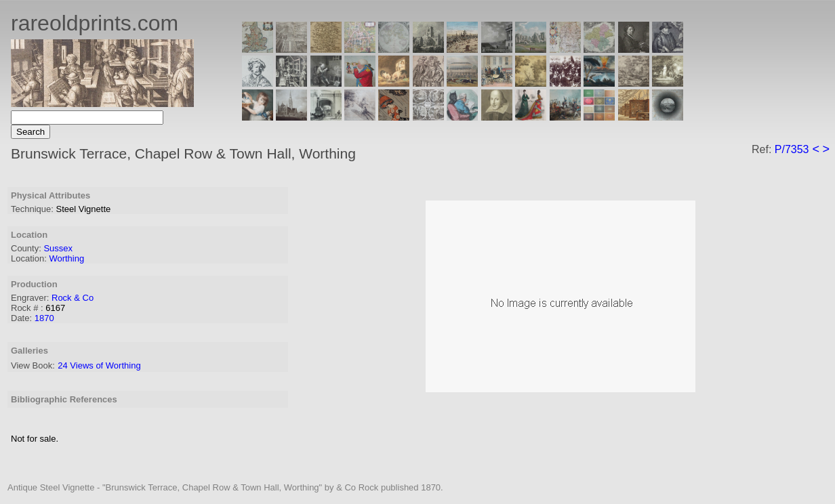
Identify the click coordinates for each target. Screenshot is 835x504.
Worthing (66, 258)
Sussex (58, 248)
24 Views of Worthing (99, 365)
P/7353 (792, 149)
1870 (44, 318)
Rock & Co (73, 298)
